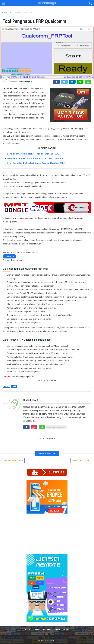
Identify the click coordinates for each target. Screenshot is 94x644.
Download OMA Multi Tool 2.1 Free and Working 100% (33, 154)
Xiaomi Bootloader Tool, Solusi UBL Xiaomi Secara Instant (35, 158)
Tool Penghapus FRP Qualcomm (37, 21)
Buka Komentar (47, 453)
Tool (14, 386)
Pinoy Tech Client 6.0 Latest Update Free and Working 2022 (36, 163)
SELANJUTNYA (13, 460)
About (27, 630)
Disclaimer (47, 630)
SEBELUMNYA (81, 460)
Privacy (57, 630)
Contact (36, 630)
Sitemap (67, 630)
